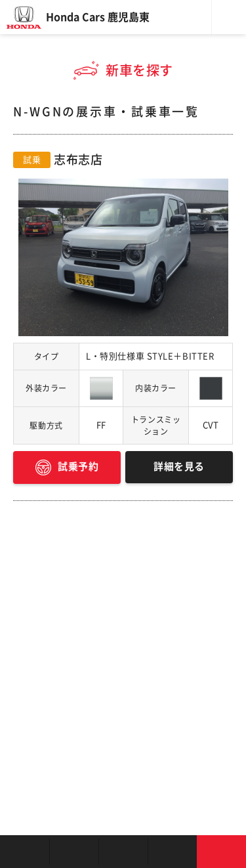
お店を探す (25, 852)
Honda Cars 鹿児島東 (98, 17)
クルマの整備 (123, 852)
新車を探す (74, 852)
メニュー (229, 17)
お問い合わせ (221, 852)
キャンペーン (172, 852)
